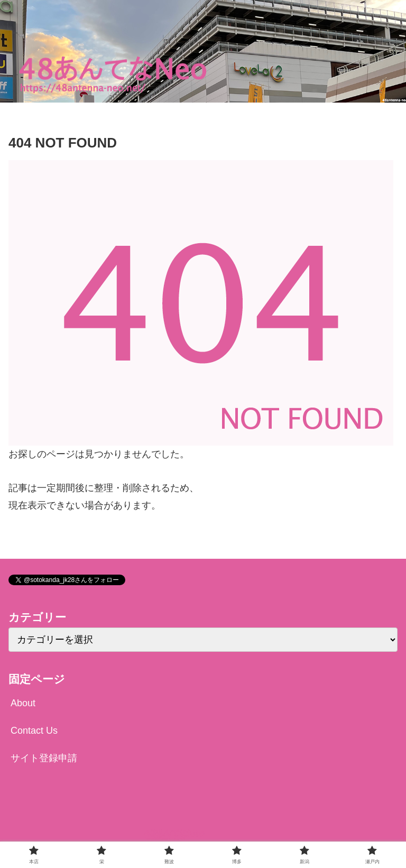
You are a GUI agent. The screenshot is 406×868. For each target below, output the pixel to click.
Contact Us (34, 731)
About (23, 703)
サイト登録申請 (44, 758)
